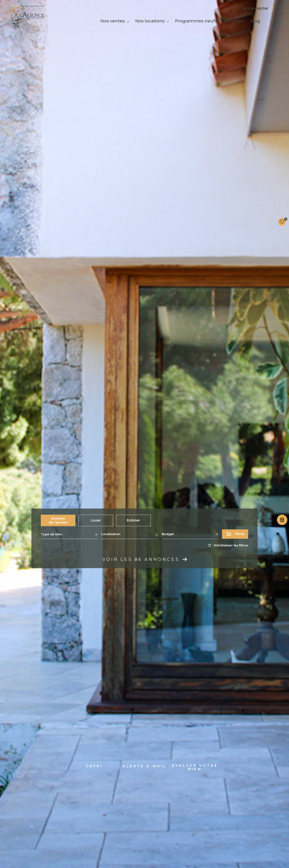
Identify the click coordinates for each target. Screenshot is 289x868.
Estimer (134, 520)
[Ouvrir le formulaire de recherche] (235, 534)
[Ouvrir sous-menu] (128, 21)
